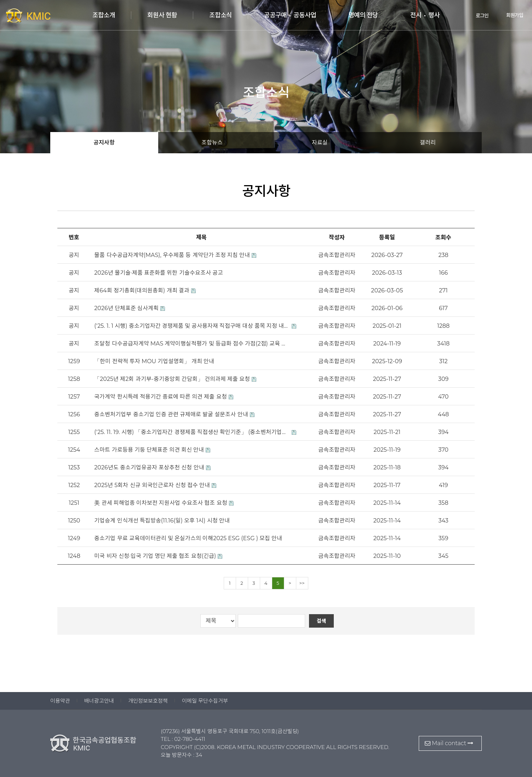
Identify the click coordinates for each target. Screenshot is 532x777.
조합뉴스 (212, 142)
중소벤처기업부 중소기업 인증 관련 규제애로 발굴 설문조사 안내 (171, 414)
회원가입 (509, 15)
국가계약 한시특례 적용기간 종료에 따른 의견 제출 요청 (160, 397)
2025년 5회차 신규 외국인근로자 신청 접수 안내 (152, 485)
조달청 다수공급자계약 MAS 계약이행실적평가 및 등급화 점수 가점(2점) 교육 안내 (192, 344)
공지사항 (104, 142)
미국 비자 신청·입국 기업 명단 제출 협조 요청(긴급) (155, 556)
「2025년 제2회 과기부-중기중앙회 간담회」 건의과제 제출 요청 (172, 379)
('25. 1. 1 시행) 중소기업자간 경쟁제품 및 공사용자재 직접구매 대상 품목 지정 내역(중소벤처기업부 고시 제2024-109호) (192, 326)
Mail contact (449, 743)
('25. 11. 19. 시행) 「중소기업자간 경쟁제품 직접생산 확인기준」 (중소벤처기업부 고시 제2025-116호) (192, 432)
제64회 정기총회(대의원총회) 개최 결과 (142, 290)
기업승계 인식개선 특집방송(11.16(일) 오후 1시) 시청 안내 (162, 521)
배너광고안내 (99, 701)
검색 (321, 621)
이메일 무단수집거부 (205, 701)
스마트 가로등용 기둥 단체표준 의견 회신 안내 (149, 450)
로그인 (477, 15)
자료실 (320, 142)
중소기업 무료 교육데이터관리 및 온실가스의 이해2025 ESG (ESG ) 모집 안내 (188, 538)
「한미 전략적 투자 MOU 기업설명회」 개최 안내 (154, 361)
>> (302, 583)
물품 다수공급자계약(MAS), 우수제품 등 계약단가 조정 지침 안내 (172, 255)
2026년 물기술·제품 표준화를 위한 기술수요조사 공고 (158, 273)
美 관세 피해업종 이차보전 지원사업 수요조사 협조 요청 (161, 503)
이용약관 (60, 701)
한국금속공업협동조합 (42, 15)
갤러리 (428, 142)
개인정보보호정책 (148, 701)
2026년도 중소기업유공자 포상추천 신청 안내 (149, 467)
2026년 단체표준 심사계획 (126, 308)
